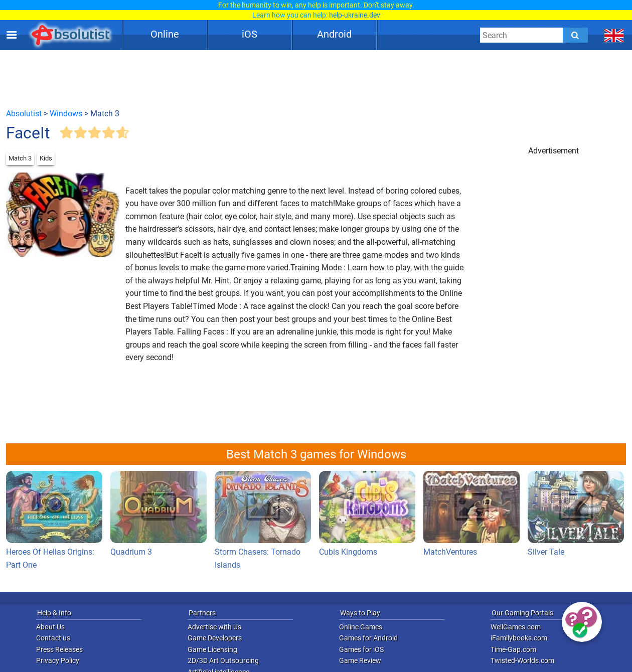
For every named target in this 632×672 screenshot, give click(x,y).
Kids (46, 158)
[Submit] (575, 35)
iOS (250, 34)
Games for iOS (361, 649)
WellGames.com (516, 627)
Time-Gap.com (513, 649)
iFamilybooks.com (519, 638)
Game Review (360, 660)
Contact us (53, 638)
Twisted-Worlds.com (522, 660)
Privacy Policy (58, 660)
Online (165, 34)
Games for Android (368, 638)
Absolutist (24, 114)
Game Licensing (212, 649)
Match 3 (20, 158)
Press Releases (59, 649)
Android (334, 34)
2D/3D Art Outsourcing (223, 660)
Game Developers (215, 638)
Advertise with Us (214, 627)
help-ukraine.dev (355, 15)
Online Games (361, 627)
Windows (66, 114)
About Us (50, 627)
